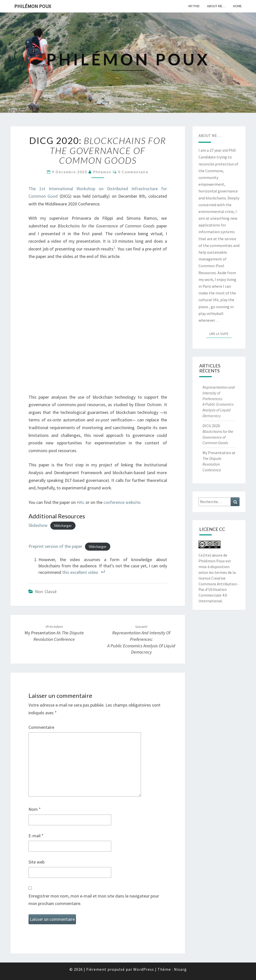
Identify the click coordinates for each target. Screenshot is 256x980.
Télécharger (63, 526)
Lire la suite (220, 333)
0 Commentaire (133, 172)
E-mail (36, 836)
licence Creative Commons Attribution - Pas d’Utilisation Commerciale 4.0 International (219, 589)
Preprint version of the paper (55, 546)
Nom (35, 809)
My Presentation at (54, 633)
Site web (36, 862)
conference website (122, 502)
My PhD (194, 6)
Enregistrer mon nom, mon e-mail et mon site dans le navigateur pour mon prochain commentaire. (94, 900)
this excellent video (80, 572)
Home (237, 6)
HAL (81, 502)
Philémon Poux (33, 6)
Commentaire (41, 727)
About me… (216, 6)
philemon (102, 172)
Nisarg (180, 969)
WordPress (144, 969)
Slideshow (38, 525)
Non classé (46, 591)
